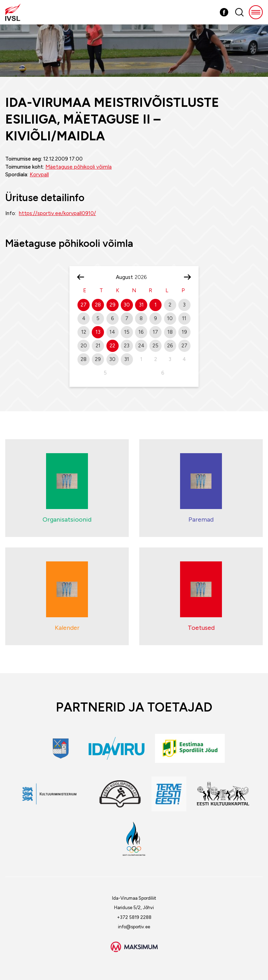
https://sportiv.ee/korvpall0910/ (57, 213)
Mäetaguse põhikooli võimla (79, 167)
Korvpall (39, 175)
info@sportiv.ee (134, 927)
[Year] (143, 277)
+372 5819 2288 (134, 917)
